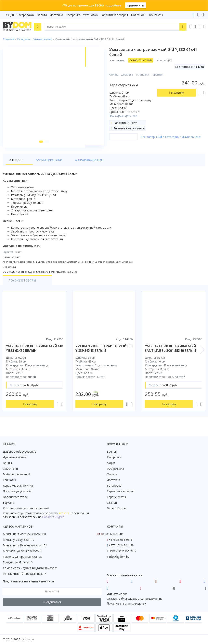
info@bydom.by (119, 557)
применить (136, 5)
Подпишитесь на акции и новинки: (29, 581)
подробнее (113, 5)
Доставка (56, 15)
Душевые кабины (15, 457)
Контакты (156, 15)
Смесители (10, 469)
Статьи (112, 503)
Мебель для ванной (17, 474)
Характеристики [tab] (42, 162)
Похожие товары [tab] (22, 283)
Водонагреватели (15, 497)
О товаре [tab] (16, 162)
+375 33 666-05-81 (121, 540)
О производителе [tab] (75, 162)
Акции (10, 15)
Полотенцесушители (17, 491)
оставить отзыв (141, 60)
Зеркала (8, 503)
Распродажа (25, 15)
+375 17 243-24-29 (121, 545)
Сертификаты (116, 497)
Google (47, 517)
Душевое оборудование (19, 452)
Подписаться (52, 602)
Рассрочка (73, 15)
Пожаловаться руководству (126, 603)
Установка (90, 15)
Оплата (42, 15)
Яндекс (60, 517)
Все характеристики (124, 116)
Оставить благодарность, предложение (135, 599)
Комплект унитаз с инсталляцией (26, 508)
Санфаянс (10, 480)
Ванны (7, 463)
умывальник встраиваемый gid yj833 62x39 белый (35, 351)
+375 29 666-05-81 (111, 534)
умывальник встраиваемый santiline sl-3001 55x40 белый (170, 351)
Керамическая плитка (18, 486)
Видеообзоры (116, 508)
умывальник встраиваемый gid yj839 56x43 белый (104, 351)
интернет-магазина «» (36, 513)
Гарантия (158, 75)
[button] (40, 144)
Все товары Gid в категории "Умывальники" (171, 137)
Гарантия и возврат (114, 15)
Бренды (112, 452)
